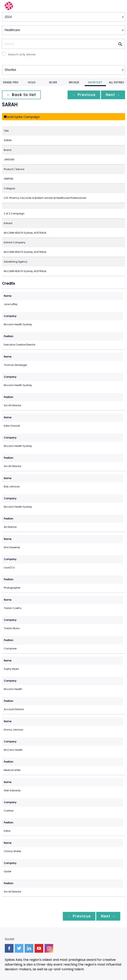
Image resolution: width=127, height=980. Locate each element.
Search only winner (22, 54)
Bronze (74, 82)
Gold (32, 82)
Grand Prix (11, 82)
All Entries (116, 82)
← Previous (83, 95)
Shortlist (95, 82)
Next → (113, 95)
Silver (53, 82)
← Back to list (21, 95)
